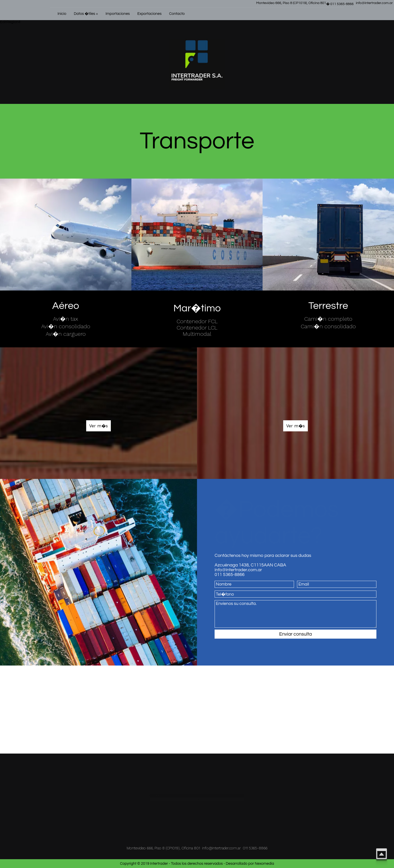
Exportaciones (150, 14)
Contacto (177, 14)
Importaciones (118, 14)
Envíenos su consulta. (295, 614)
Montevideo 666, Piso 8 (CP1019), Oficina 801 (291, 3)
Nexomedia (264, 864)
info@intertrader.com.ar (374, 3)
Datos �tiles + (86, 14)
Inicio (62, 14)
